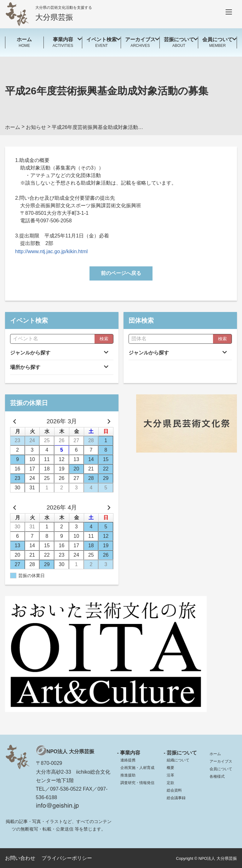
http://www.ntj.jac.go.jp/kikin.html (51, 251)
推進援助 (128, 775)
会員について (221, 769)
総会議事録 (176, 798)
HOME (24, 42)
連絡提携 (128, 760)
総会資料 (174, 790)
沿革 (170, 775)
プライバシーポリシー (67, 858)
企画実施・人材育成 (137, 768)
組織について (178, 760)
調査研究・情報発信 (137, 783)
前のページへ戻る (121, 273)
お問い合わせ (20, 858)
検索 (104, 339)
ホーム (215, 754)
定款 (170, 783)
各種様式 (217, 776)
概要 (170, 768)
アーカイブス (221, 761)
